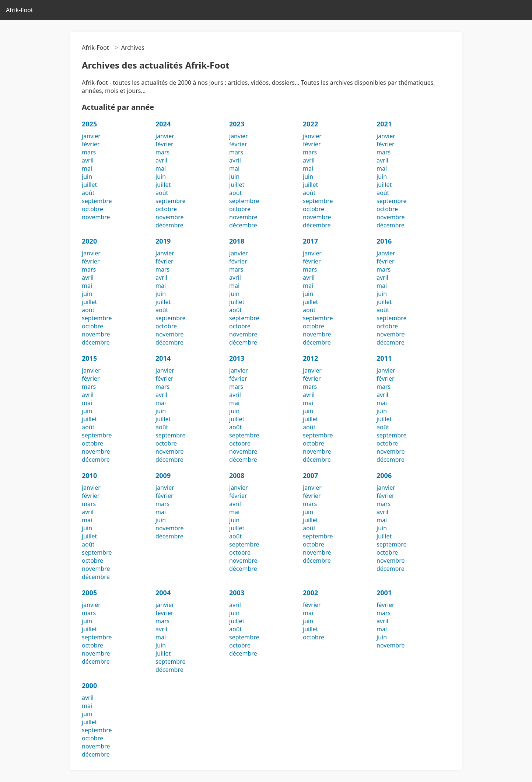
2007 (310, 475)
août (88, 193)
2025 (89, 124)
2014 (163, 358)
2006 (384, 475)
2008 (237, 475)
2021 (384, 124)
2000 (89, 685)
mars (89, 152)
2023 (237, 124)
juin (87, 177)
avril (88, 160)
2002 (310, 593)
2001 (384, 593)
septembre (97, 201)
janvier (91, 136)
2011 (384, 358)
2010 (89, 475)
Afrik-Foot (20, 10)
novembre (96, 217)
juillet (89, 185)
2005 (89, 593)
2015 (89, 358)
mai (87, 168)
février (91, 144)
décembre (169, 225)
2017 (310, 241)
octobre (92, 209)
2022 (310, 124)
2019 (163, 241)
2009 (163, 475)
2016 (384, 241)
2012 (310, 358)
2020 (89, 241)
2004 (163, 593)
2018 (237, 241)
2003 (237, 593)
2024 (163, 124)
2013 (237, 358)
